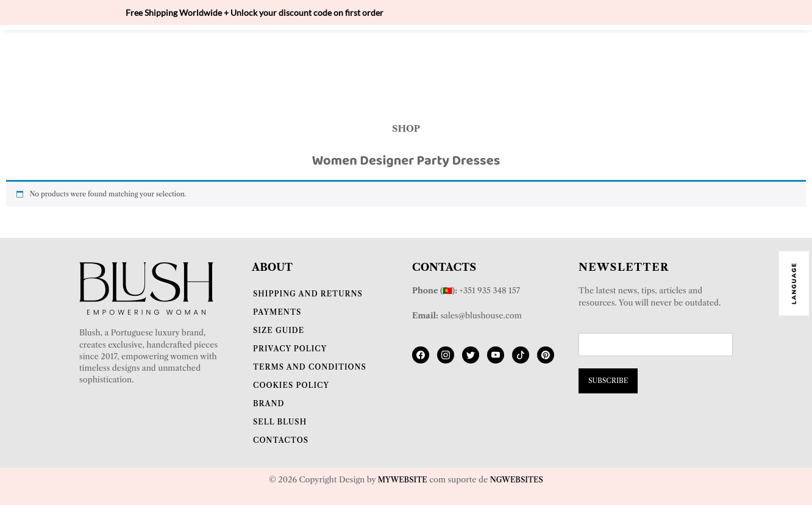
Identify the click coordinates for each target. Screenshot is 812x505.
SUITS (423, 52)
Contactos (281, 440)
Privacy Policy (290, 349)
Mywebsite (403, 480)
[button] (406, 71)
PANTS (553, 52)
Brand (269, 403)
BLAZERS (364, 52)
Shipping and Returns (308, 294)
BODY (257, 52)
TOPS (307, 52)
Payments (277, 312)
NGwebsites (517, 480)
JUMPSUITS (487, 52)
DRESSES (406, 71)
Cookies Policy (291, 385)
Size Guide (279, 330)
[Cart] (717, 60)
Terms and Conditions (310, 367)
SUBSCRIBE (608, 381)
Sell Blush (280, 422)
